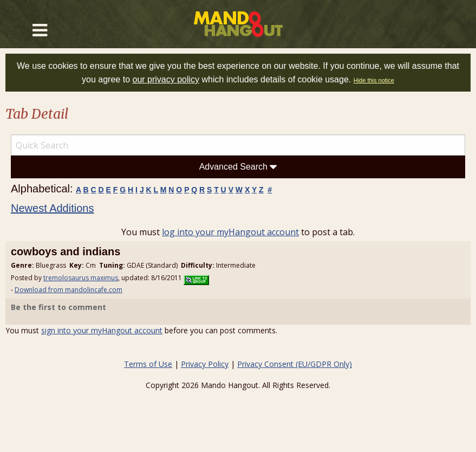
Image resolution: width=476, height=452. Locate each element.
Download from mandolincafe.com (69, 290)
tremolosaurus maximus (81, 278)
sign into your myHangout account (102, 330)
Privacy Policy (205, 364)
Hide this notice (374, 80)
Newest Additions (52, 208)
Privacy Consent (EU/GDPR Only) (295, 364)
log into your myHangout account (230, 232)
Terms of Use (148, 364)
